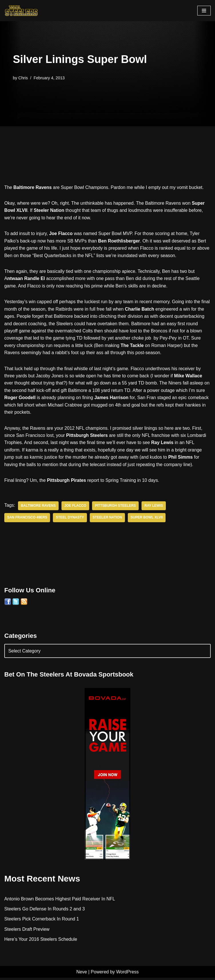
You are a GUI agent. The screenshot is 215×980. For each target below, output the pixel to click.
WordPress (127, 974)
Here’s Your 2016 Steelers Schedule (41, 941)
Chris (23, 78)
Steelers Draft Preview (27, 931)
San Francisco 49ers (27, 519)
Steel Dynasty (70, 519)
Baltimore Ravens (38, 507)
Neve (82, 974)
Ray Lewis (155, 507)
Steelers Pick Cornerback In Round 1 (42, 921)
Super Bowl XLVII (148, 519)
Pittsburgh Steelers (116, 507)
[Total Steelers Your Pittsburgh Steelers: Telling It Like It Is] (21, 11)
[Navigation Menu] (204, 11)
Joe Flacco (76, 507)
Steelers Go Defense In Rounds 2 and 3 (45, 911)
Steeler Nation (108, 519)
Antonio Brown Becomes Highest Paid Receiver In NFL (60, 901)
